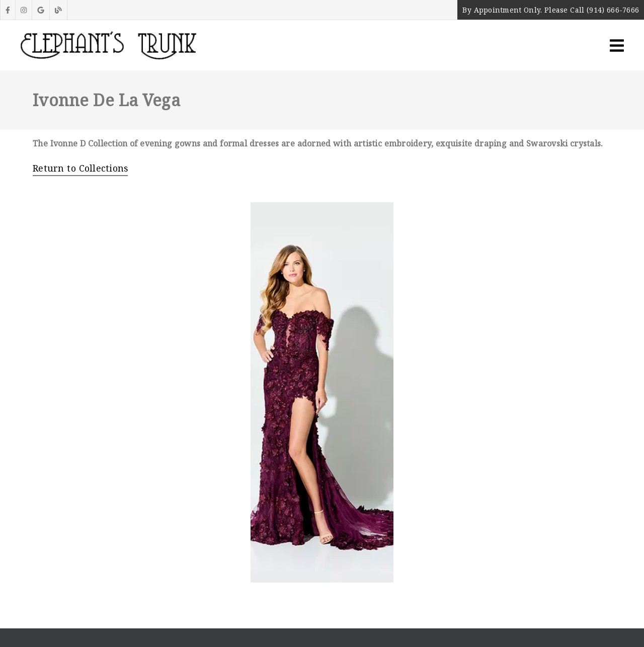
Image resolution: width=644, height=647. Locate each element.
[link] (8, 10)
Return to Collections (80, 168)
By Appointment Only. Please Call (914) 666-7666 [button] (551, 10)
